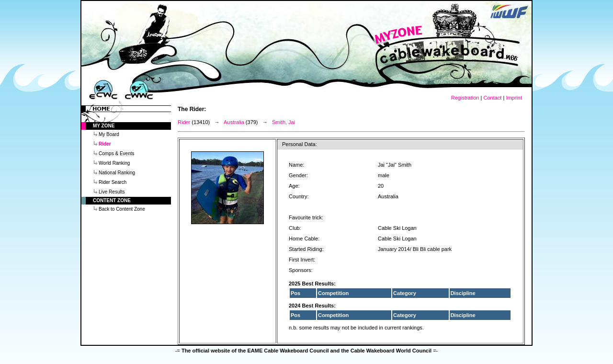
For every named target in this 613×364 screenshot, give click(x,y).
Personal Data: (300, 144)
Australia (234, 122)
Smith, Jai (284, 122)
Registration (465, 98)
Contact (492, 98)
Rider (184, 122)
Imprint (514, 98)
